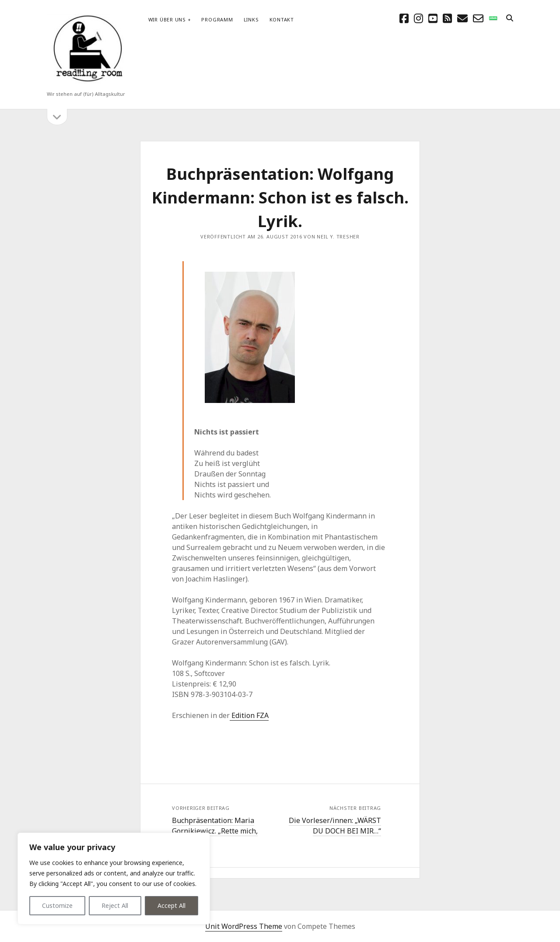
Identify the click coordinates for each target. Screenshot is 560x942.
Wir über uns (167, 19)
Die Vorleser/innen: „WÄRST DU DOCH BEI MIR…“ (335, 826)
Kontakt (282, 19)
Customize (57, 905)
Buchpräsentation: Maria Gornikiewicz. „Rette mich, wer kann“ (215, 831)
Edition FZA (249, 715)
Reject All (115, 905)
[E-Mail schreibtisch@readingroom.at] (462, 18)
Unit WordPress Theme (244, 926)
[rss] (447, 18)
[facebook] (404, 18)
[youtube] (433, 18)
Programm (217, 19)
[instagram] (418, 18)
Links (251, 19)
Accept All (171, 905)
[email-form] (478, 18)
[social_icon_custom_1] (493, 18)
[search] (510, 18)
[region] (114, 879)
